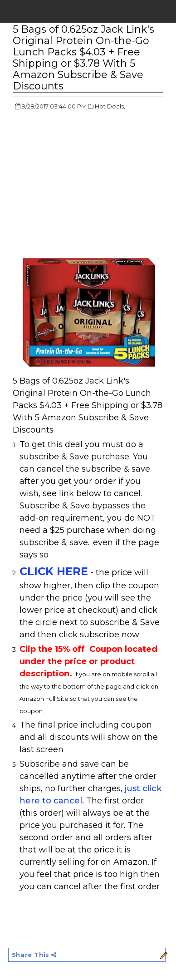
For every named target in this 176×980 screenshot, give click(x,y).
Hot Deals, (110, 106)
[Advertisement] (89, 184)
